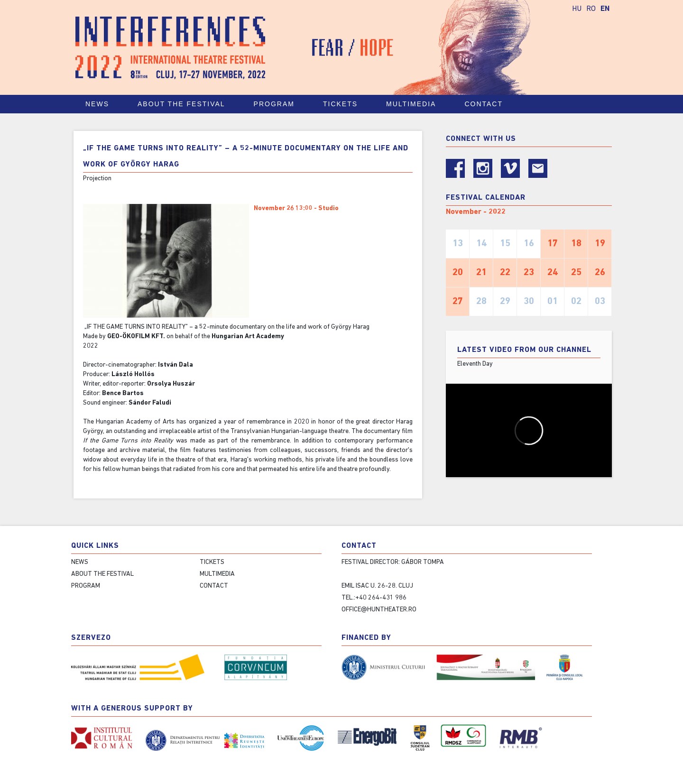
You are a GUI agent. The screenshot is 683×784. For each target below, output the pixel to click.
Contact (488, 104)
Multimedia (415, 104)
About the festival (186, 104)
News (97, 104)
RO (591, 9)
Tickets (345, 104)
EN (605, 9)
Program (278, 104)
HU (577, 9)
